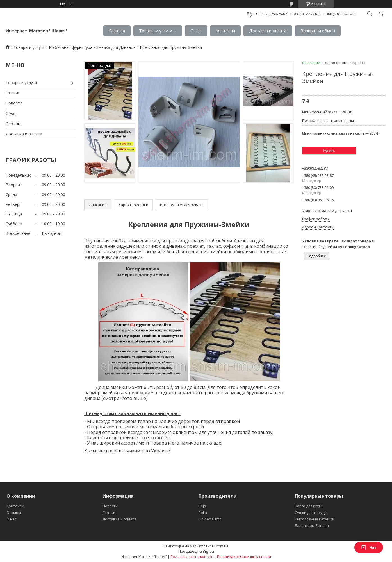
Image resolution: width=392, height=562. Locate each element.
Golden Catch (210, 519)
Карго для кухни (309, 506)
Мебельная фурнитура (71, 47)
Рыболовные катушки (315, 519)
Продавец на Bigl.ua (196, 551)
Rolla (203, 513)
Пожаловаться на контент (192, 557)
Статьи (12, 93)
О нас (196, 31)
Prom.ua (221, 546)
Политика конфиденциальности (244, 557)
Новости (14, 103)
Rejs (202, 506)
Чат (369, 547)
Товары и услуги (156, 31)
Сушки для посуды (311, 513)
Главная (117, 31)
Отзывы (13, 124)
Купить (329, 151)
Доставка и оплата (268, 31)
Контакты (225, 31)
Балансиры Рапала (312, 525)
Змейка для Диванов (116, 47)
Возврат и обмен (318, 31)
